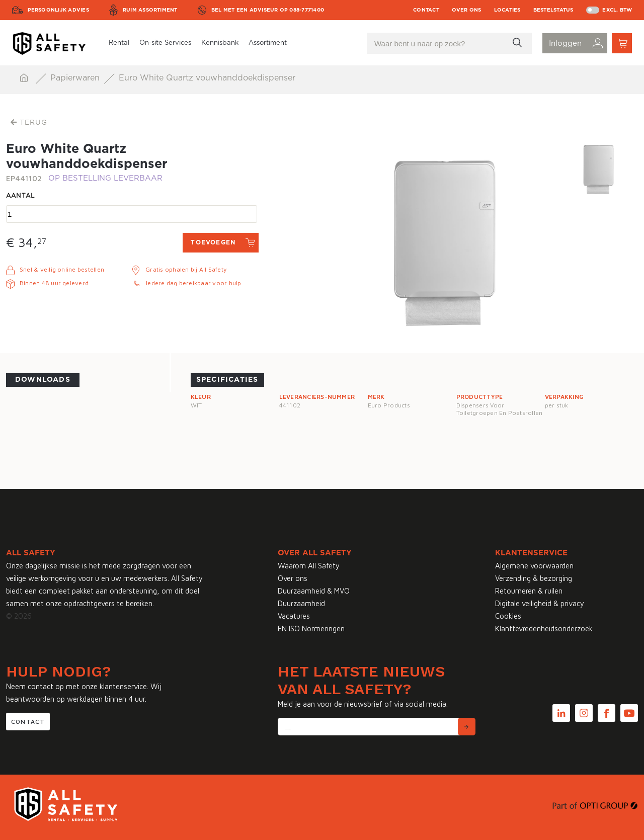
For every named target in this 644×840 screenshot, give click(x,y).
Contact (426, 10)
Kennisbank (220, 43)
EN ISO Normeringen (311, 628)
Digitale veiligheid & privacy (540, 603)
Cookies (508, 616)
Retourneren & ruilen (529, 591)
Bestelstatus (553, 10)
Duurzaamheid (301, 603)
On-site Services (165, 43)
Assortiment (268, 43)
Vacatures (294, 616)
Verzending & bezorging (534, 578)
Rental (119, 43)
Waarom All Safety (309, 566)
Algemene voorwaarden (534, 566)
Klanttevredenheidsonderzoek (544, 628)
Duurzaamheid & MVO (314, 591)
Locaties (507, 10)
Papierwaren (76, 78)
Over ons (467, 10)
